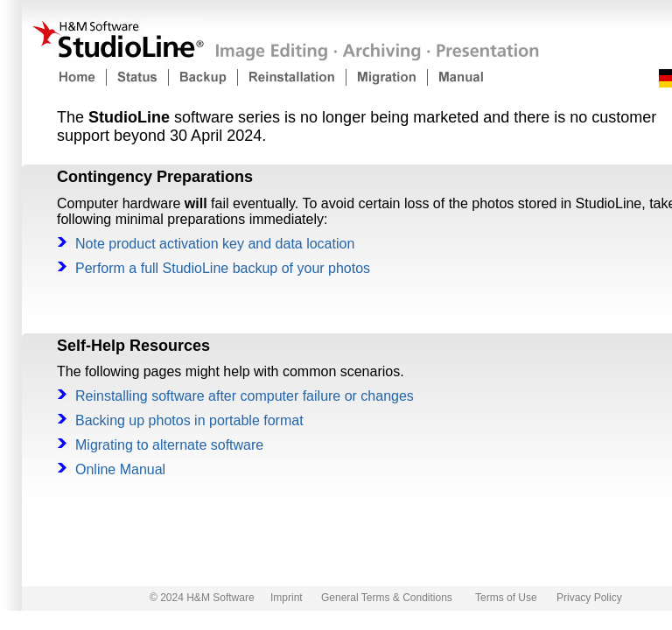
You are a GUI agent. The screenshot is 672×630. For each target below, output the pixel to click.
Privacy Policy (589, 598)
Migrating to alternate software (169, 445)
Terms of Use (506, 598)
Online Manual (120, 469)
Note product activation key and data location (215, 244)
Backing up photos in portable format (189, 420)
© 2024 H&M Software (202, 598)
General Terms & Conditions (387, 598)
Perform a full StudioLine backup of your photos (223, 268)
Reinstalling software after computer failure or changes (245, 396)
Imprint (287, 598)
